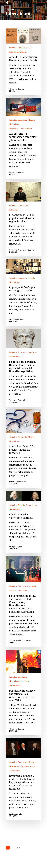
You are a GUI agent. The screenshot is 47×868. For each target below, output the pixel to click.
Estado (29, 48)
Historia (12, 52)
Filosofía (31, 120)
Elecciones (23, 677)
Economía (22, 120)
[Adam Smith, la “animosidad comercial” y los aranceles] (23, 138)
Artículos (13, 48)
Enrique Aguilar (16, 547)
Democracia (23, 586)
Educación (22, 278)
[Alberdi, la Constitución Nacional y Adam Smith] (23, 62)
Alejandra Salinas (16, 89)
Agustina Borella (16, 319)
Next (18, 848)
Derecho (22, 48)
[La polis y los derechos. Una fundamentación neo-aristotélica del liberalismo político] (23, 368)
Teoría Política (15, 357)
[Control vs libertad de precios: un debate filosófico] (23, 449)
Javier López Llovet (17, 482)
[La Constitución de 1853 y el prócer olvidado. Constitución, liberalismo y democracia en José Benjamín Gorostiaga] (23, 601)
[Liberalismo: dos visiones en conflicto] (23, 522)
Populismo (14, 210)
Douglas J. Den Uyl (17, 400)
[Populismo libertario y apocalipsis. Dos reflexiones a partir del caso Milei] (23, 693)
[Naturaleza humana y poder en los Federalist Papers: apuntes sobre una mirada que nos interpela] (23, 779)
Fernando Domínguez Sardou (22, 250)
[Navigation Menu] (40, 3)
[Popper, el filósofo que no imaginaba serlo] (23, 293)
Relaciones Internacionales (21, 129)
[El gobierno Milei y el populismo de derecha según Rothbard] (23, 219)
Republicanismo (28, 766)
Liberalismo (22, 52)
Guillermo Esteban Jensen (20, 641)
